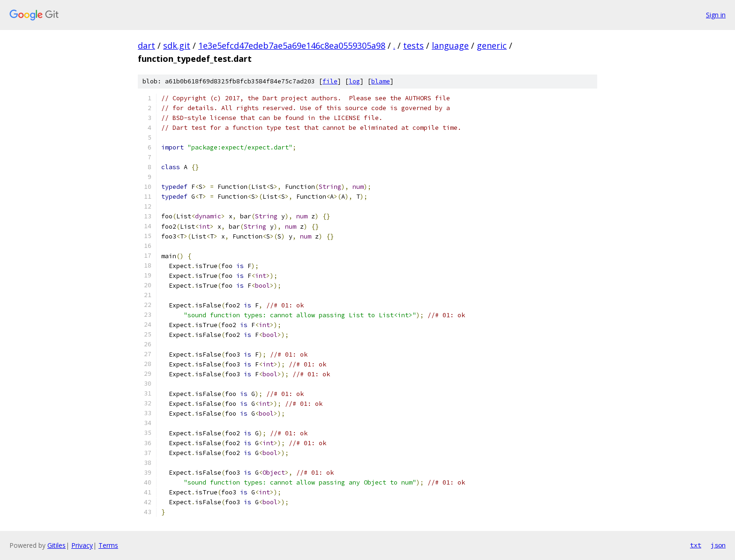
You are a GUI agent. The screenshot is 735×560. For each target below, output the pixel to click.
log (354, 81)
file (330, 81)
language (450, 45)
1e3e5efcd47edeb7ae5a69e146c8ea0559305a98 (292, 45)
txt (696, 545)
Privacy (82, 545)
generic (492, 45)
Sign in (716, 15)
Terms (108, 545)
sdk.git (177, 45)
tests (413, 45)
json (718, 545)
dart (146, 45)
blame (381, 81)
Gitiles (56, 545)
